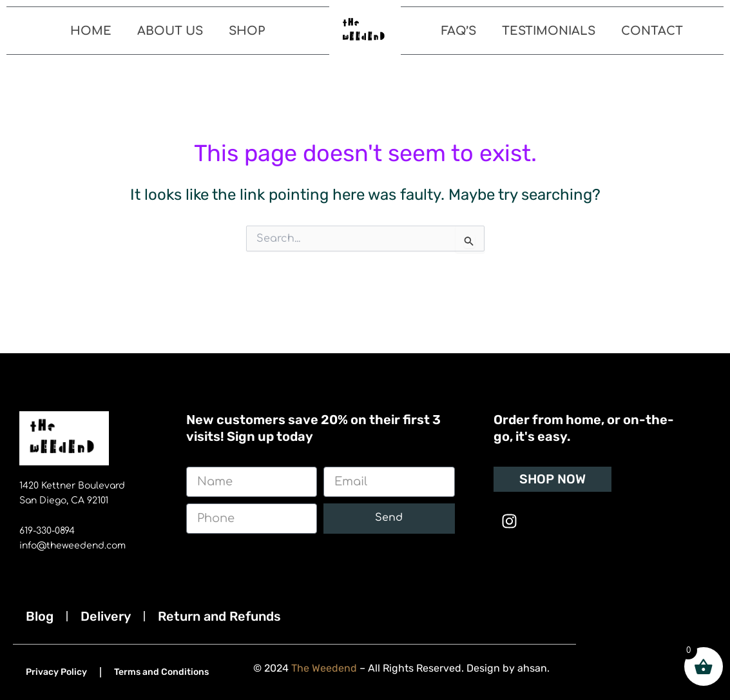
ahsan (533, 668)
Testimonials (549, 31)
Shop (247, 31)
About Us (170, 31)
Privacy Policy (56, 672)
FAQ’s (459, 31)
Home (91, 31)
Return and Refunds (219, 616)
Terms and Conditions (161, 672)
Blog (40, 616)
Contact (652, 31)
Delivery (106, 616)
